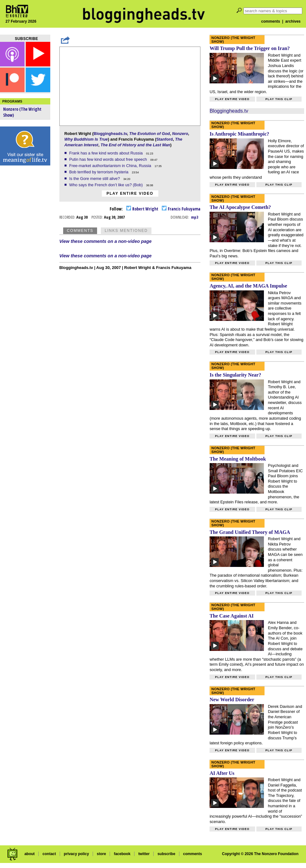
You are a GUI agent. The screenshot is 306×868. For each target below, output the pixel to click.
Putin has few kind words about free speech (109, 159)
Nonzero (180, 134)
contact (49, 854)
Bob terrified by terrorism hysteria (99, 172)
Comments (80, 231)
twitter (144, 854)
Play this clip (279, 99)
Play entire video (130, 193)
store (101, 854)
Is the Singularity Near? (235, 375)
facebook (122, 854)
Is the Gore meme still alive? (95, 179)
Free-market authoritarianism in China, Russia (111, 166)
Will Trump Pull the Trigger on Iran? (250, 48)
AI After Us (222, 773)
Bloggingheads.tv (110, 134)
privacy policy (76, 854)
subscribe (166, 854)
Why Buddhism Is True (86, 139)
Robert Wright (142, 209)
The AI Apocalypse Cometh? (240, 207)
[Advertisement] (25, 267)
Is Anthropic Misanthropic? (239, 134)
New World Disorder (232, 700)
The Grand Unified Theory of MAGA (250, 532)
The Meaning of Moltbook (238, 459)
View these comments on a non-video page (106, 241)
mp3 (195, 217)
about (30, 854)
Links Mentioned (126, 231)
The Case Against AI (232, 616)
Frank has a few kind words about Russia (107, 153)
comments (270, 21)
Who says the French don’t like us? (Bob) (107, 185)
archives (293, 21)
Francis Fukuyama (181, 209)
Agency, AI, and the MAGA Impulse (248, 286)
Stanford (165, 139)
